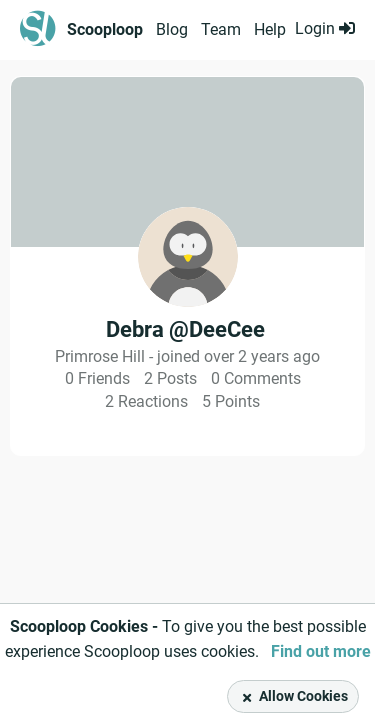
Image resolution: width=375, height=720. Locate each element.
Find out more (321, 651)
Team (221, 29)
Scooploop (105, 29)
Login (325, 28)
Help (270, 29)
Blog (172, 29)
